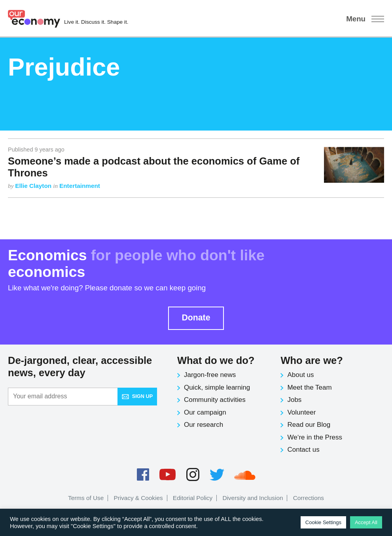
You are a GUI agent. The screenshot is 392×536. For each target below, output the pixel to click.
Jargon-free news (210, 375)
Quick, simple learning (217, 387)
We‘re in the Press (315, 437)
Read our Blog (309, 425)
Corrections (309, 498)
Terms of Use (86, 498)
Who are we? (312, 360)
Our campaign (205, 412)
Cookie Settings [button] (323, 522)
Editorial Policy (193, 498)
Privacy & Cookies (138, 498)
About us (300, 375)
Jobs (294, 400)
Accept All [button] (366, 522)
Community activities (215, 400)
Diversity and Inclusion (253, 498)
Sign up (137, 396)
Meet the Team (309, 387)
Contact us (303, 450)
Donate (196, 318)
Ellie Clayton (34, 186)
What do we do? (216, 360)
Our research (204, 425)
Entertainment (80, 186)
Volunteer (301, 412)
